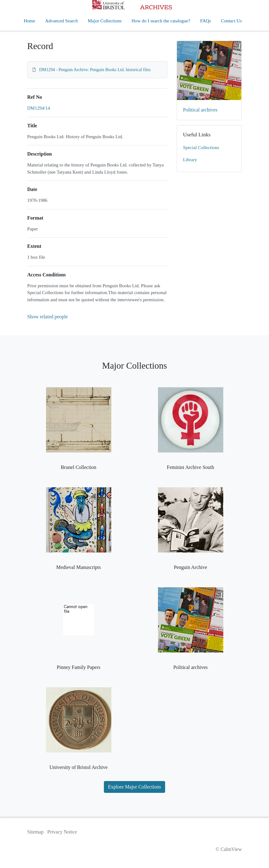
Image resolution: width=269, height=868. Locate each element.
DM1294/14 (39, 108)
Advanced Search (61, 21)
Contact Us (231, 21)
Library (190, 160)
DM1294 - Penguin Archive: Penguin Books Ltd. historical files (95, 70)
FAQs (206, 21)
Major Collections (105, 21)
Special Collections (201, 148)
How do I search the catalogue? (161, 21)
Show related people (48, 317)
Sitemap (35, 832)
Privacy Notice (62, 832)
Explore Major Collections (134, 787)
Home (29, 21)
